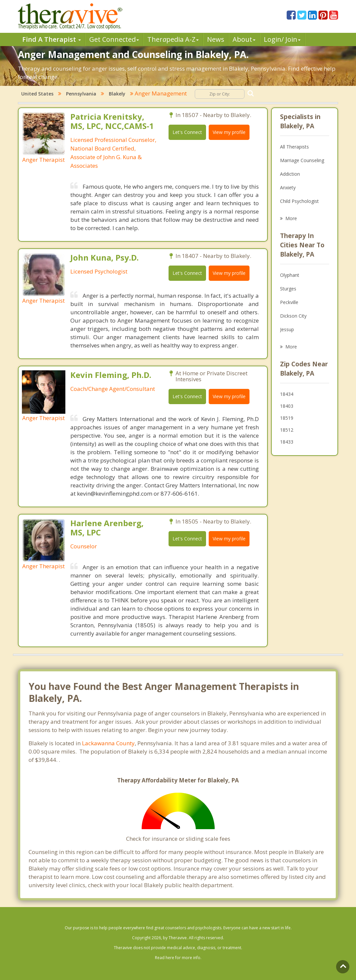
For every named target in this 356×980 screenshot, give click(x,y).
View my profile (229, 132)
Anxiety (288, 187)
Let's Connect (187, 132)
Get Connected (114, 39)
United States (37, 94)
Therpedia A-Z (173, 39)
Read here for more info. (178, 958)
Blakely (117, 94)
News (216, 39)
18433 (287, 442)
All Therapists (294, 147)
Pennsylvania (81, 94)
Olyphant (290, 275)
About (244, 39)
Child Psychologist (299, 201)
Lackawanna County (108, 743)
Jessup (287, 329)
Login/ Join (282, 39)
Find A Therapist (52, 39)
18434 (287, 394)
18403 (287, 406)
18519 (287, 418)
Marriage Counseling (302, 160)
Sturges (288, 289)
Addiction (290, 174)
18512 (287, 430)
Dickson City (293, 316)
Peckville (289, 302)
